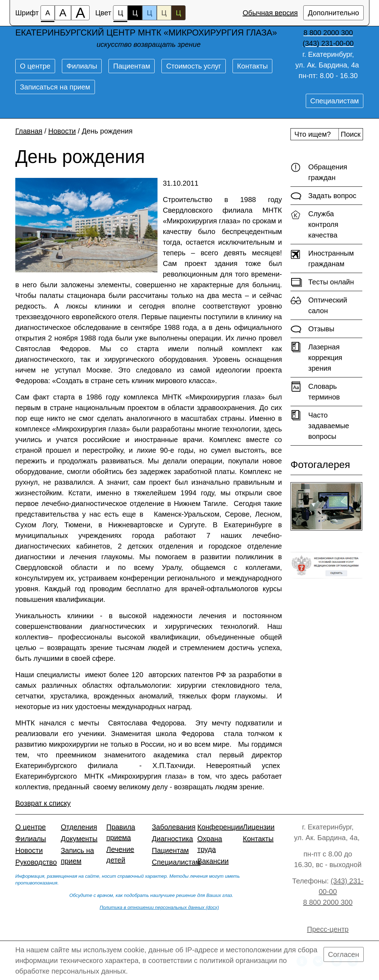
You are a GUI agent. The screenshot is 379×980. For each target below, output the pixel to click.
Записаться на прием (55, 87)
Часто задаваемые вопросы (320, 425)
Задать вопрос (323, 196)
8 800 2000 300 (328, 902)
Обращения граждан (319, 172)
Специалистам (335, 101)
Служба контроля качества (314, 224)
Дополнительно (333, 13)
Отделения (79, 827)
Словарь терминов (315, 391)
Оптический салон (319, 305)
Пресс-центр (328, 929)
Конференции (220, 827)
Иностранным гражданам (322, 258)
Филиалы (82, 66)
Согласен (344, 954)
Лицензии (259, 827)
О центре (35, 66)
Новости (62, 131)
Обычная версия (270, 13)
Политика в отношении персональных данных (152, 907)
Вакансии (213, 861)
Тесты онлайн (322, 282)
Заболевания (174, 827)
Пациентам (132, 66)
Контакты (252, 66)
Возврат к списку (43, 803)
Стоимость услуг (193, 66)
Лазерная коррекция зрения (316, 357)
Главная (29, 131)
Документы (79, 839)
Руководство (36, 862)
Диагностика (172, 839)
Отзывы (312, 329)
